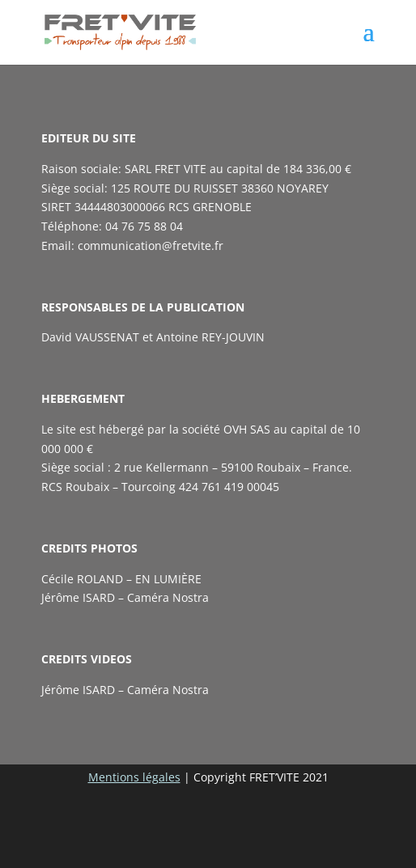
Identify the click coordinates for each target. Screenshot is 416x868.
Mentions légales (134, 777)
